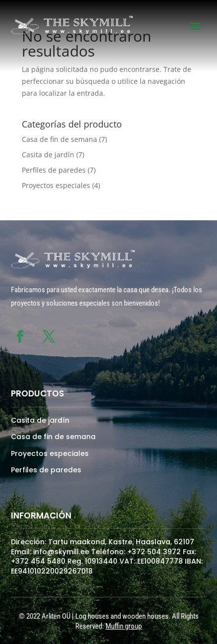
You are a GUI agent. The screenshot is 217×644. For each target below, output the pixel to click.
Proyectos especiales (56, 185)
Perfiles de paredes (54, 170)
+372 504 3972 (154, 552)
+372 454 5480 (38, 561)
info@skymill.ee (61, 552)
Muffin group (124, 626)
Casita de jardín (48, 155)
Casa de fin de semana (59, 139)
